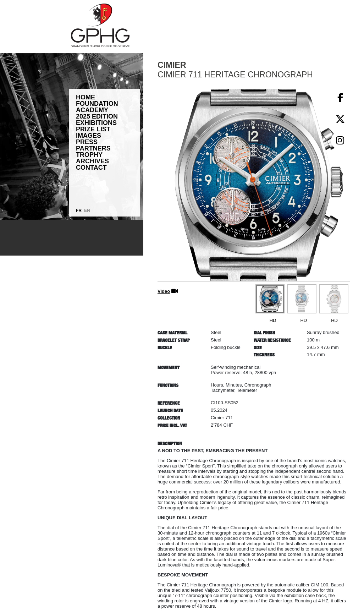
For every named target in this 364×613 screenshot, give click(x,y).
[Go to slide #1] (270, 299)
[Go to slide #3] (334, 299)
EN (87, 210)
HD (273, 320)
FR (79, 210)
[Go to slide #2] (302, 299)
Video (164, 291)
